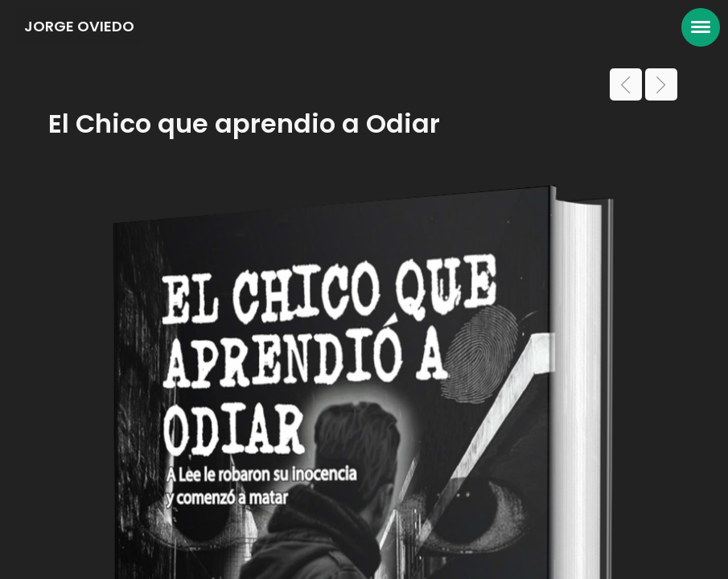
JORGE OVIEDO (79, 26)
